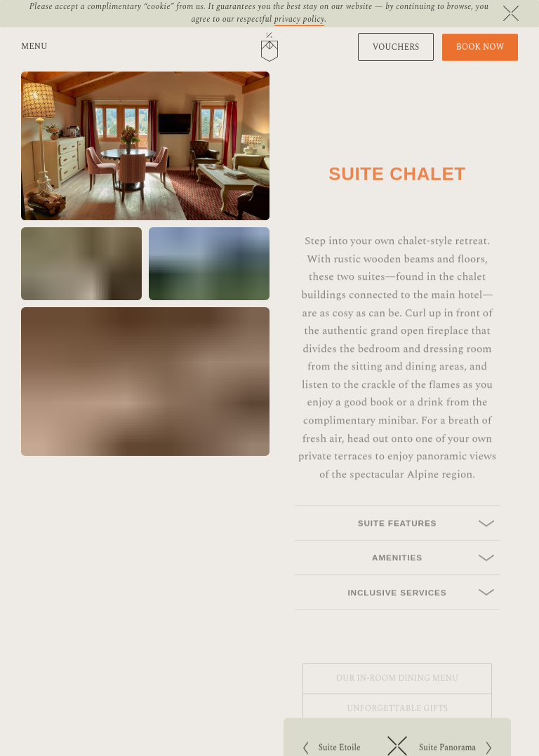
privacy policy (300, 19)
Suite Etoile (340, 749)
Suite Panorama (458, 749)
